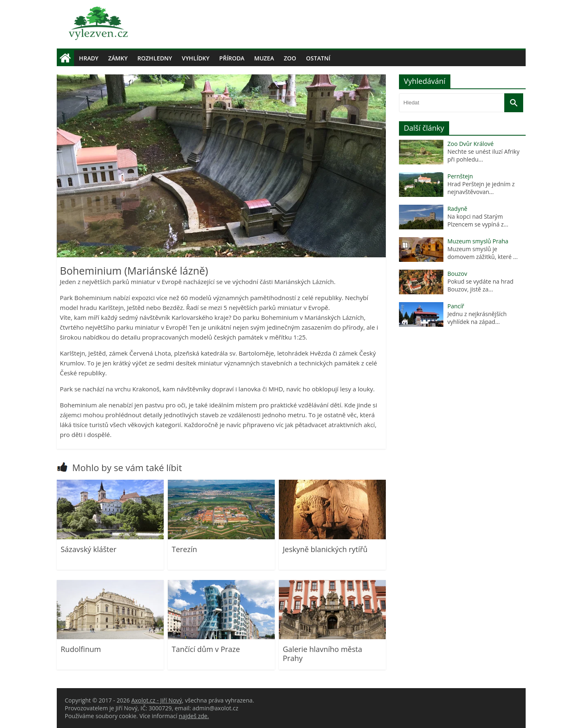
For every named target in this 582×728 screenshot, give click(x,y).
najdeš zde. (194, 716)
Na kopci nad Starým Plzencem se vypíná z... (478, 220)
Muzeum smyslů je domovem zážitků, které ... (483, 253)
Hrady (89, 58)
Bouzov (457, 274)
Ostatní (318, 58)
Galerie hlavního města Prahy (323, 654)
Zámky (118, 58)
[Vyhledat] (514, 103)
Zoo (290, 58)
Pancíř (456, 306)
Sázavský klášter (89, 549)
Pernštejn (460, 176)
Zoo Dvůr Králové (471, 144)
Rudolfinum (81, 649)
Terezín (185, 549)
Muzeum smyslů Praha (478, 241)
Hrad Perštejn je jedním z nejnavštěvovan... (481, 188)
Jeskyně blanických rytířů (325, 549)
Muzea (264, 58)
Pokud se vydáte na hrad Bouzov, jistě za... (481, 285)
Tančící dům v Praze (206, 649)
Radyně (457, 209)
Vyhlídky (196, 58)
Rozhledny (155, 58)
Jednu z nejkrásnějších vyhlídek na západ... (477, 318)
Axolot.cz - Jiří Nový (157, 700)
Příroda (232, 58)
